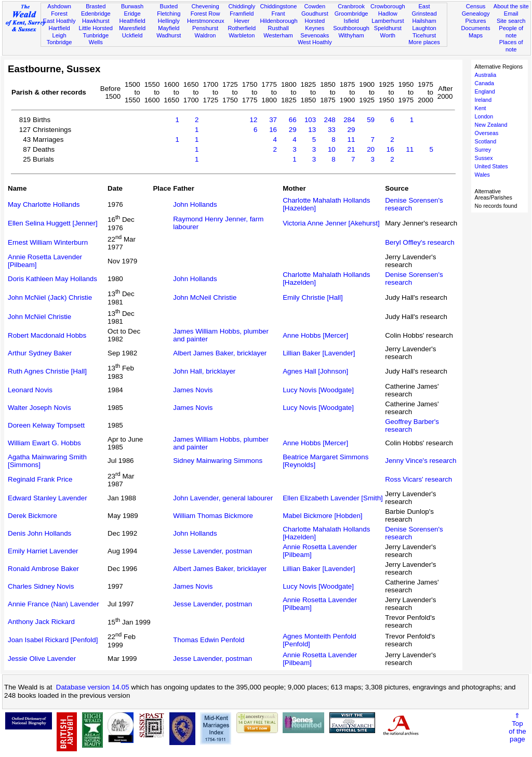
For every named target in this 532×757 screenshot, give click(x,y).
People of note (511, 32)
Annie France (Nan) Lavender (54, 604)
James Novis (193, 390)
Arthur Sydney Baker (40, 353)
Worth (388, 35)
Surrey (483, 150)
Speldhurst (388, 28)
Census (476, 6)
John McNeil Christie (205, 297)
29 (293, 130)
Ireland (483, 100)
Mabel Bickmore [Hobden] (322, 516)
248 (330, 120)
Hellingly (169, 21)
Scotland (486, 141)
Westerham (278, 35)
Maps (476, 35)
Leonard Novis (30, 390)
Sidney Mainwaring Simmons (218, 461)
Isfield (351, 21)
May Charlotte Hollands (44, 204)
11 (351, 140)
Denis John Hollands (39, 533)
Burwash (132, 6)
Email (511, 14)
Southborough (351, 28)
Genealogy (476, 14)
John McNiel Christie (39, 317)
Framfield (242, 14)
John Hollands (195, 204)
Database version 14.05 (93, 687)
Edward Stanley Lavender (48, 498)
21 (351, 149)
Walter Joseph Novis (39, 408)
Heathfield (132, 21)
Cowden (315, 6)
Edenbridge (96, 14)
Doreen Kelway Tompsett (46, 425)
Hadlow (388, 14)
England (485, 91)
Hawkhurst (96, 21)
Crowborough (388, 6)
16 (273, 130)
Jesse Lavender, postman (212, 551)
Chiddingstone (278, 6)
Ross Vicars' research (418, 479)
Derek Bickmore (32, 516)
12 (254, 120)
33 (332, 130)
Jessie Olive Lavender (42, 659)
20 (371, 149)
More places (424, 42)
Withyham (351, 35)
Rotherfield (242, 28)
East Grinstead (424, 10)
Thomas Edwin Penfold (209, 640)
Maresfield (132, 28)
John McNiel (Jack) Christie (50, 297)
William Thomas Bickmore (213, 516)
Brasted (96, 6)
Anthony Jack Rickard (41, 622)
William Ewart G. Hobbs (44, 443)
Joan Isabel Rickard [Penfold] (53, 640)
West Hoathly (315, 42)
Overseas (487, 133)
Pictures (476, 21)
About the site (511, 6)
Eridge (132, 14)
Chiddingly (242, 6)
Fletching (169, 14)
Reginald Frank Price (40, 479)
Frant (278, 14)
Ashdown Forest (59, 10)
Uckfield (132, 35)
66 (293, 120)
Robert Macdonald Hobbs (47, 335)
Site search (511, 21)
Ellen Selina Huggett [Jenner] (53, 223)
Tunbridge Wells (96, 39)
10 (332, 149)
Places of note (511, 46)
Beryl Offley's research (420, 242)
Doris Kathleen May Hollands (52, 279)
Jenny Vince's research (421, 461)
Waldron (205, 35)
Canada (484, 83)
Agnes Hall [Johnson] (315, 371)
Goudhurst (315, 14)
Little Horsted (96, 28)
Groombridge (351, 14)
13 (312, 130)
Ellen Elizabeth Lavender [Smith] (333, 498)
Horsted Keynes (315, 24)
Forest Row (205, 14)
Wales (482, 175)
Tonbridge (59, 42)
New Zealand (491, 125)
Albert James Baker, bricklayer (220, 353)
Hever (242, 21)
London (484, 116)
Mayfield (169, 28)
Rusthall (278, 28)
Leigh (59, 35)
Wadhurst (169, 35)
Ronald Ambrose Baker (43, 569)
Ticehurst (424, 35)
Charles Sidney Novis (41, 586)
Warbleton (242, 35)
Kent (481, 108)
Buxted (169, 6)
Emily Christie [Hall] (313, 297)
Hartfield (59, 28)
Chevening (205, 6)
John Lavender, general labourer (223, 498)
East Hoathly (59, 21)
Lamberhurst (388, 21)
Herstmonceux (206, 21)
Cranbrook (351, 6)
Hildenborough (278, 21)
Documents (475, 28)
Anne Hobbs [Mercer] (315, 335)
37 (273, 120)
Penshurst (205, 28)
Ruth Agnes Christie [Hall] (47, 371)
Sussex (484, 158)
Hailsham (424, 21)
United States (491, 166)
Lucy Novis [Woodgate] (318, 390)
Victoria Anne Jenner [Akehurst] (331, 223)
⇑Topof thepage (517, 727)
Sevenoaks (315, 35)
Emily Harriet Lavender (43, 551)
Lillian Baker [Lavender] (319, 353)
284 (349, 120)
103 (310, 120)
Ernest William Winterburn (48, 242)
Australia (486, 75)
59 (371, 120)
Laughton (424, 28)
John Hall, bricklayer (204, 371)
